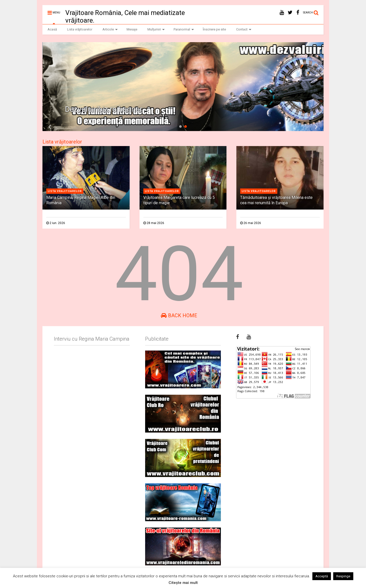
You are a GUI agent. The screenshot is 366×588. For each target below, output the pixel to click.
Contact (244, 29)
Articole (110, 29)
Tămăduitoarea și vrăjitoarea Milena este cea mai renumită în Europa (276, 200)
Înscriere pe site (214, 29)
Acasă (52, 29)
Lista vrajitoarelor (65, 191)
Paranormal (184, 29)
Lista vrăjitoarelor (80, 29)
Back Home (179, 315)
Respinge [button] (343, 576)
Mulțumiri (156, 29)
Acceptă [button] (322, 576)
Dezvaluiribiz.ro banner (104, 109)
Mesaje (132, 29)
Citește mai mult (183, 583)
